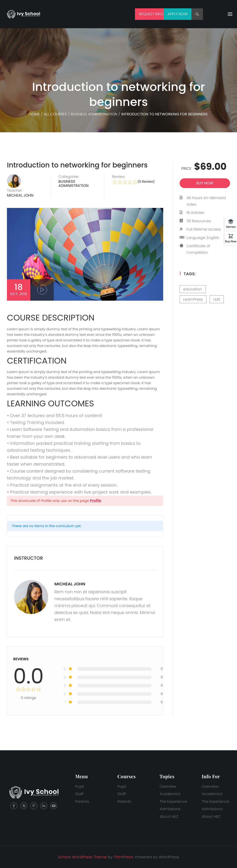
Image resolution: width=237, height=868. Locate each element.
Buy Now (231, 241)
